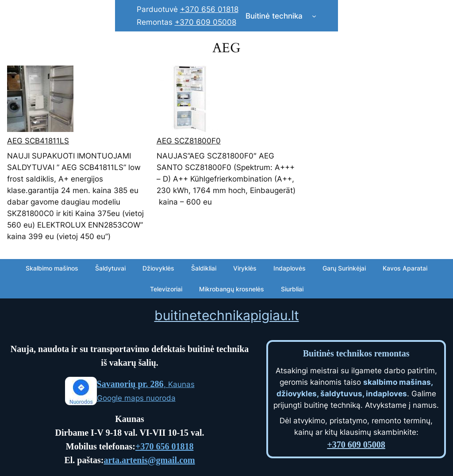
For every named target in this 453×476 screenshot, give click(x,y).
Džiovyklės (158, 268)
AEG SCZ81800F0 (189, 141)
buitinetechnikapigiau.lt (227, 315)
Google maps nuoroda (136, 398)
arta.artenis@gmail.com (149, 460)
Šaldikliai (204, 268)
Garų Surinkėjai (344, 268)
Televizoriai (166, 289)
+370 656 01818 (209, 9)
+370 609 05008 (205, 22)
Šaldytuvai (110, 268)
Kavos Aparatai (405, 268)
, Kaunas (146, 384)
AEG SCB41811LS (38, 141)
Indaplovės (290, 268)
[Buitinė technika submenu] (314, 16)
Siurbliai (292, 289)
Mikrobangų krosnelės (232, 289)
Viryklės (245, 268)
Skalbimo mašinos (52, 268)
